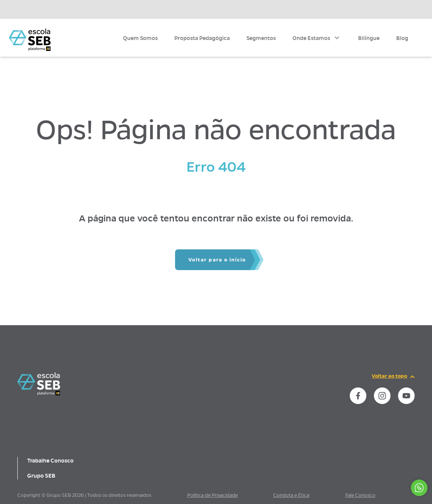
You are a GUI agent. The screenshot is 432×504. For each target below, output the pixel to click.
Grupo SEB (41, 476)
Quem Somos (140, 38)
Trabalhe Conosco (50, 461)
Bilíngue (369, 38)
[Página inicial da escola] (39, 393)
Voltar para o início (217, 260)
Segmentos (261, 38)
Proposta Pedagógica (202, 38)
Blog (402, 38)
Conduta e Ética (291, 495)
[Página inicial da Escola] (30, 39)
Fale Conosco (360, 495)
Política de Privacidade (212, 495)
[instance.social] (358, 396)
